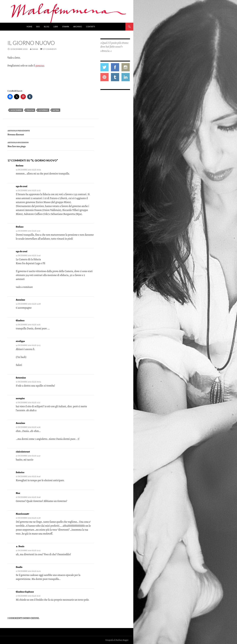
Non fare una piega (51, 144)
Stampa (66, 27)
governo (40, 66)
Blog (47, 27)
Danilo (19, 567)
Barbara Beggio (122, 640)
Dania (35, 49)
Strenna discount (51, 132)
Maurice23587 (22, 514)
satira (56, 110)
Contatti (91, 27)
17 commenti (50, 49)
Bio (38, 27)
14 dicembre (16, 110)
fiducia (30, 110)
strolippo (20, 341)
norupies (20, 398)
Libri (56, 27)
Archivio (78, 27)
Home (29, 27)
